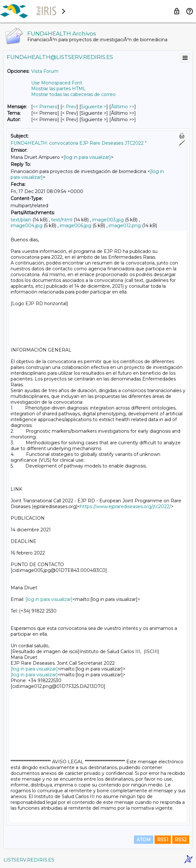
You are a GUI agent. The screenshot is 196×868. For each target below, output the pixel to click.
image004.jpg (27, 226)
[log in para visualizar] (87, 157)
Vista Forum (45, 71)
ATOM (144, 840)
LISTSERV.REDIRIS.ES (29, 860)
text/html (62, 220)
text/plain (21, 220)
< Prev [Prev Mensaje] (69, 107)
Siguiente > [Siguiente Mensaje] (94, 107)
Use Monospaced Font (57, 83)
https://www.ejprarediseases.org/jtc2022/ (125, 506)
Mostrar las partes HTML (58, 89)
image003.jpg (108, 220)
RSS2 (181, 840)
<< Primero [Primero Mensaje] (45, 107)
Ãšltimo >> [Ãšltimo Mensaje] (123, 107)
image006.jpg (76, 226)
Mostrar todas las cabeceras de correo (73, 94)
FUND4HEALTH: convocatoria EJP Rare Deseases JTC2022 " (79, 143)
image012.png (125, 226)
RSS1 (163, 840)
